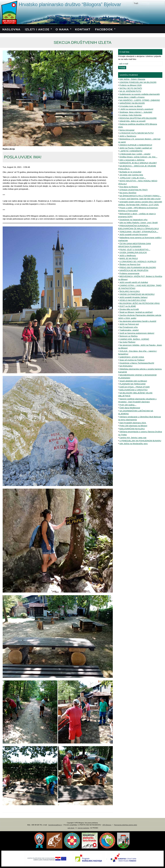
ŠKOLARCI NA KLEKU (130, 291)
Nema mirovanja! (127, 130)
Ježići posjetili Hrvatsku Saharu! (134, 297)
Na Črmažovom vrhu (129, 327)
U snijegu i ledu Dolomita (130, 115)
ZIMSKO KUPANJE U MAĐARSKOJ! (136, 145)
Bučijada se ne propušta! (130, 172)
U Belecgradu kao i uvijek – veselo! (135, 154)
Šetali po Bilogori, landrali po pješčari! (136, 312)
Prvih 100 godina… (128, 405)
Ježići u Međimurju (128, 255)
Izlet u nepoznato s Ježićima (132, 160)
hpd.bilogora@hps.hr (55, 825)
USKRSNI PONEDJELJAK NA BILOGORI (138, 82)
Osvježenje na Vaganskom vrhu (133, 220)
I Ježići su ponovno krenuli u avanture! (136, 109)
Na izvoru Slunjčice (128, 193)
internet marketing (83, 828)
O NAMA (62, 29)
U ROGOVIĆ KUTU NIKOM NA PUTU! (137, 133)
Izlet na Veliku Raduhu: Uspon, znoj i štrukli (139, 223)
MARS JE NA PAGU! (129, 258)
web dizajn (71, 828)
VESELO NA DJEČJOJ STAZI (133, 300)
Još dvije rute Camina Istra (131, 175)
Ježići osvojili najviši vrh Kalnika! (134, 282)
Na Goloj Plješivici (127, 342)
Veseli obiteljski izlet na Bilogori (133, 381)
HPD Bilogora (107, 825)
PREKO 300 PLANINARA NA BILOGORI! (138, 267)
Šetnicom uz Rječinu (129, 336)
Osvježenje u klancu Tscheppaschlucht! (137, 363)
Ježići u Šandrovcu (128, 136)
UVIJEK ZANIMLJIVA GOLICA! (133, 252)
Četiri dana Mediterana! (130, 408)
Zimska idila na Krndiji (129, 309)
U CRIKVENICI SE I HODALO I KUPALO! (138, 261)
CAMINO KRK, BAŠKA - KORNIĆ (134, 339)
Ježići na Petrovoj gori (129, 324)
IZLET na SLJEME (128, 306)
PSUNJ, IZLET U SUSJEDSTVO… (135, 249)
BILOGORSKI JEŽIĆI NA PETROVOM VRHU (140, 303)
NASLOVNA (11, 29)
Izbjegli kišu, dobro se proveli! (133, 121)
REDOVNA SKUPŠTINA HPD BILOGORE (138, 118)
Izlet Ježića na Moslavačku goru (134, 444)
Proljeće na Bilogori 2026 (131, 85)
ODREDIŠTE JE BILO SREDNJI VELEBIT (138, 163)
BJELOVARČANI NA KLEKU (132, 429)
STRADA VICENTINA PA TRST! (134, 190)
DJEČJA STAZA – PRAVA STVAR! (135, 387)
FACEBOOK (104, 29)
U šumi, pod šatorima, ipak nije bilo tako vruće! (140, 199)
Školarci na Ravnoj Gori (130, 264)
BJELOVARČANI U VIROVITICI (133, 390)
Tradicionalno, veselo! (129, 330)
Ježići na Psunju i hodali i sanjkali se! (136, 148)
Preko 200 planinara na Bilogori (133, 426)
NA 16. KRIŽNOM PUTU (130, 91)
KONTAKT (83, 29)
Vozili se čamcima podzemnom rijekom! (137, 333)
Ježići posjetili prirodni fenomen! (134, 234)
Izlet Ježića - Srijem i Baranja (132, 79)
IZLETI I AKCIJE (37, 29)
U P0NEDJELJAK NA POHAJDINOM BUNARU (140, 441)
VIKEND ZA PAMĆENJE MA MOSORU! (137, 294)
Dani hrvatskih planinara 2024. (133, 423)
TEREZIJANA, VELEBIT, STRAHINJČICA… (139, 232)
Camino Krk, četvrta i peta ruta (133, 438)
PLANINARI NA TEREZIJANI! (133, 384)
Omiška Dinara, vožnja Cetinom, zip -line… (138, 157)
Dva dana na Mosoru (129, 187)
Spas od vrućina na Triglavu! (132, 360)
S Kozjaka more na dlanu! (131, 106)
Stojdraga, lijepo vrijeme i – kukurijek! (136, 112)
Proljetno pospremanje (129, 273)
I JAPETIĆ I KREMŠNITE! (131, 151)
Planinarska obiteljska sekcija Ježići (126, 825)
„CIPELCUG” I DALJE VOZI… (133, 178)
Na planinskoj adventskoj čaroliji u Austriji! (138, 321)
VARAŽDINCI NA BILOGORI (132, 103)
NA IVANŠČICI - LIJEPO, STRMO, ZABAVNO (140, 100)
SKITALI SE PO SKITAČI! (131, 88)
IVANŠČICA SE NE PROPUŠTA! (134, 270)
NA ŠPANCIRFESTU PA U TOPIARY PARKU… (140, 196)
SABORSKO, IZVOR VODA (132, 357)
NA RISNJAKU (126, 366)
